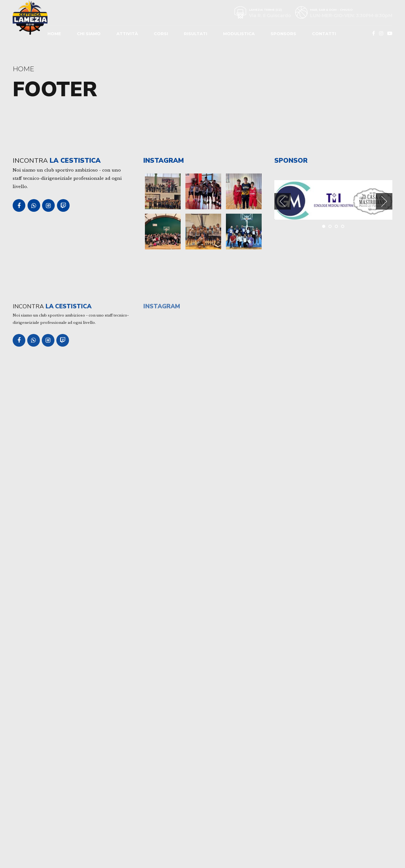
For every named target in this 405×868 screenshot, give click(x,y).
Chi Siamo (89, 34)
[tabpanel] (294, 200)
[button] (283, 201)
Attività (127, 34)
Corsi (161, 34)
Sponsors (283, 34)
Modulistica (239, 34)
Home (54, 34)
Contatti (324, 34)
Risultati (196, 34)
